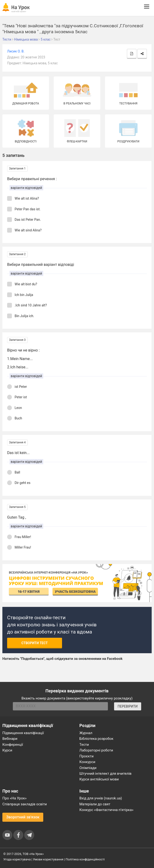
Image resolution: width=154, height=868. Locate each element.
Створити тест (35, 643)
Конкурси (87, 762)
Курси (7, 750)
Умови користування (48, 859)
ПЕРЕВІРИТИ (128, 706)
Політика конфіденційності (85, 859)
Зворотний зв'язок (23, 817)
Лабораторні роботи (96, 750)
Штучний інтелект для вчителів (105, 774)
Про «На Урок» (14, 798)
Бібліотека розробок (96, 739)
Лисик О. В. (16, 51)
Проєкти (87, 756)
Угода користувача (17, 859)
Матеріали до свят (95, 804)
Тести (84, 745)
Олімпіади (88, 768)
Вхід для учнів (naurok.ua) (101, 798)
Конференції (13, 745)
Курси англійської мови (99, 779)
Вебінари (10, 739)
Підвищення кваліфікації (23, 733)
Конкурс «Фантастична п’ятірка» (106, 810)
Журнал (86, 733)
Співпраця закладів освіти (25, 804)
